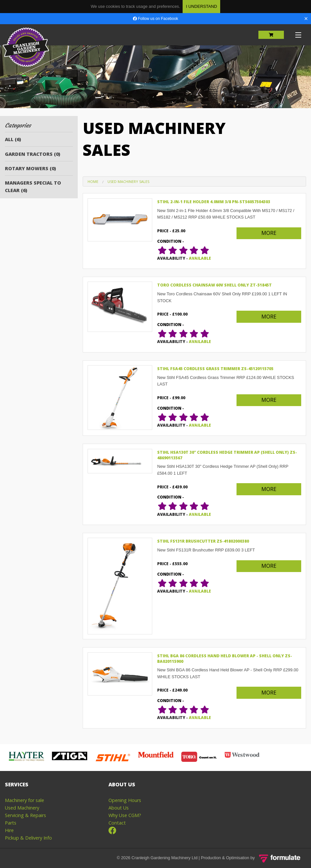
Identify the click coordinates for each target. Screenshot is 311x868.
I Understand (201, 6)
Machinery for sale (25, 800)
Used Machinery (22, 808)
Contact (117, 823)
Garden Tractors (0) (33, 154)
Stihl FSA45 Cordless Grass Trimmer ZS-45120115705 (215, 369)
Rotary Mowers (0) (30, 168)
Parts (11, 823)
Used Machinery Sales (128, 181)
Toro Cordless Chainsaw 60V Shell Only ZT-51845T (214, 285)
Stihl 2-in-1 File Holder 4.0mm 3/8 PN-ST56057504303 (214, 202)
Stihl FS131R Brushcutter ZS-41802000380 (203, 541)
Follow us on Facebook (156, 19)
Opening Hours (125, 800)
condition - (171, 241)
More (269, 233)
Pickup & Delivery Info (28, 838)
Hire (9, 830)
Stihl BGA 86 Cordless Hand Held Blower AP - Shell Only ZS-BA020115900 (225, 659)
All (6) (13, 139)
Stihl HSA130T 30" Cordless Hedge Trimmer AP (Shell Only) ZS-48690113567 (227, 455)
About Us (119, 808)
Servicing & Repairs (25, 815)
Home (93, 181)
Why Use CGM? (125, 815)
